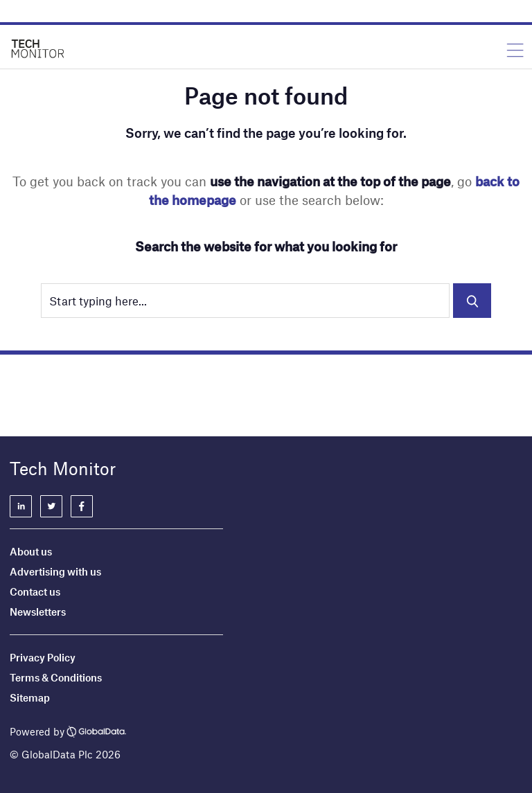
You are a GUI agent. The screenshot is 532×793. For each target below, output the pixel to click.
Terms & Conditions (56, 677)
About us (31, 551)
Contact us (35, 591)
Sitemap (30, 697)
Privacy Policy (43, 657)
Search (472, 301)
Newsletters (38, 612)
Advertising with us (55, 571)
